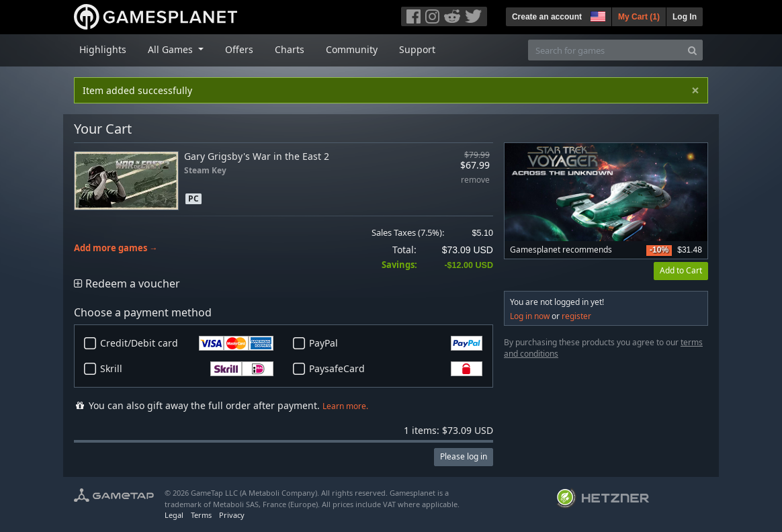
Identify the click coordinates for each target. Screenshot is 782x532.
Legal (174, 515)
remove (475, 180)
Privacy (232, 515)
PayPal (396, 343)
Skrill (187, 369)
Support (417, 49)
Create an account (547, 17)
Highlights (103, 49)
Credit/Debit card (187, 343)
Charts (290, 49)
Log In (685, 17)
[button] (597, 15)
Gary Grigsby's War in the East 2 (257, 156)
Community (352, 49)
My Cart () (639, 17)
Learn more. (345, 406)
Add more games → (116, 248)
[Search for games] (605, 50)
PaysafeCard (396, 369)
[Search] (692, 50)
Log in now (530, 316)
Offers (239, 49)
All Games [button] (172, 49)
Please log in (464, 456)
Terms (201, 515)
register (576, 316)
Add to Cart (681, 270)
